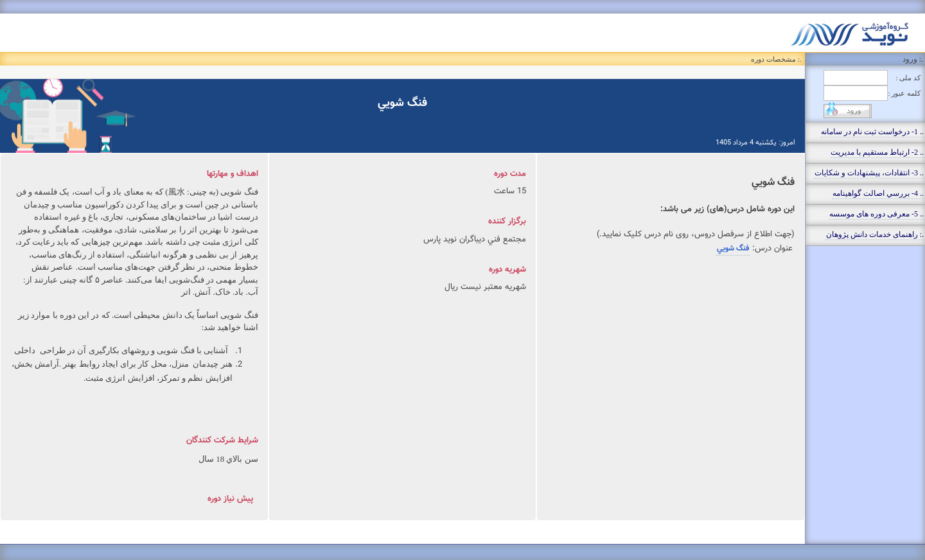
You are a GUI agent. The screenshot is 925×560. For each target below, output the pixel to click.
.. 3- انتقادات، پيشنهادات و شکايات (869, 173)
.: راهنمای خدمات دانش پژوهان (875, 234)
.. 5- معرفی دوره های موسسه (877, 214)
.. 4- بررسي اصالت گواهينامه (878, 193)
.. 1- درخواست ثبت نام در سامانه (872, 132)
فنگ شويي (733, 249)
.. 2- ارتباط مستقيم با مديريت (877, 152)
